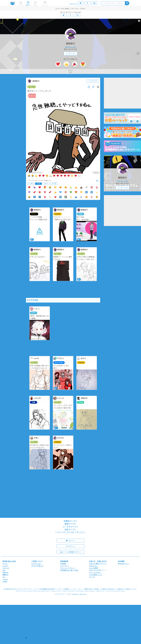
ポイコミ (92, 577)
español (5, 566)
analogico (75, 594)
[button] (26, 638)
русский (5, 579)
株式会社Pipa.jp (123, 564)
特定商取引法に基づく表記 (69, 570)
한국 (4, 570)
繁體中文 (5, 575)
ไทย (4, 577)
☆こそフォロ (70, 54)
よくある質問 (94, 568)
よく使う (31, 184)
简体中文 (5, 572)
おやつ (46, 184)
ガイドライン (65, 566)
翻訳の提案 (12, 561)
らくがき (32, 87)
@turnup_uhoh (70, 47)
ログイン (70, 540)
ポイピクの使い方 (37, 566)
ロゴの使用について (96, 575)
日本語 (5, 581)
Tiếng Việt (6, 568)
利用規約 (63, 564)
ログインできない (95, 572)
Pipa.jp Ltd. (83, 594)
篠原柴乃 (70, 44)
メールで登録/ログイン (71, 552)
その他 (54, 184)
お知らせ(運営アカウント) (98, 564)
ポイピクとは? (36, 564)
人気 (38, 184)
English (5, 564)
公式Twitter (93, 566)
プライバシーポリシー (68, 568)
